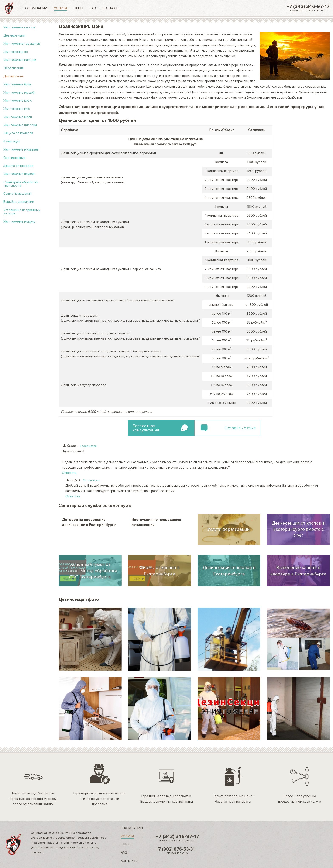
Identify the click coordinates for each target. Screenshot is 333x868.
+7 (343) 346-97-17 (308, 8)
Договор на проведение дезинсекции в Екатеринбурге (89, 522)
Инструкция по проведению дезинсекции (156, 522)
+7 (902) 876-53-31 (177, 851)
